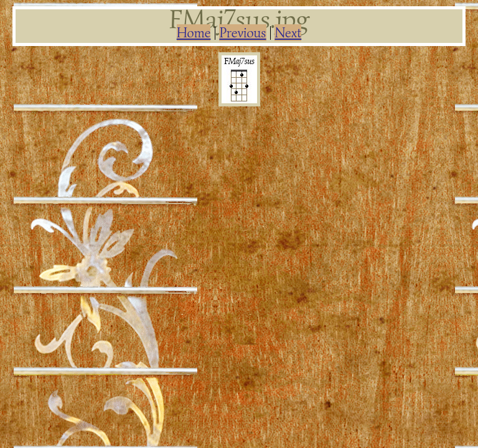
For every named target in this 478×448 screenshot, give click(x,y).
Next (288, 33)
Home (194, 33)
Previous (242, 33)
